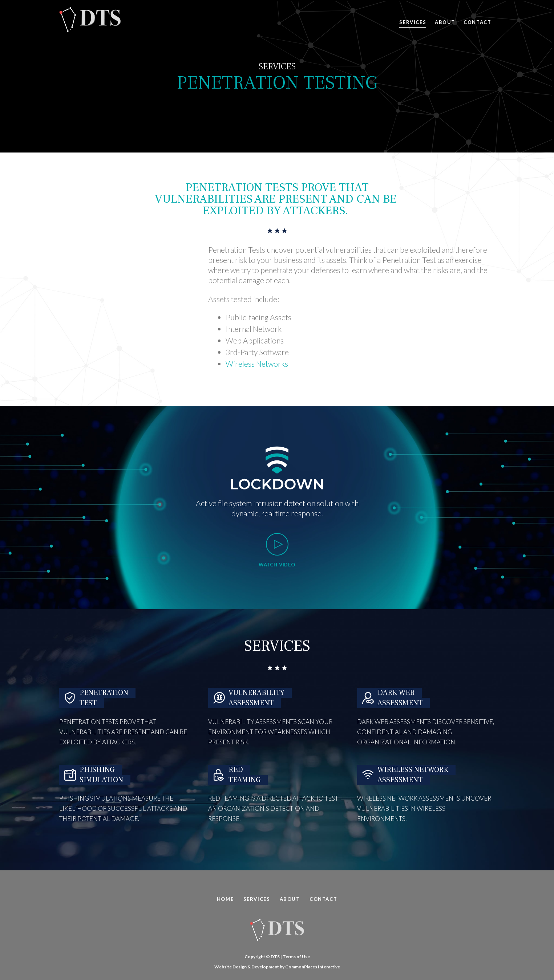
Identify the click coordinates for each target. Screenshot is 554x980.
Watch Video (277, 565)
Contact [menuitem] (323, 899)
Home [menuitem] (225, 899)
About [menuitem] (290, 899)
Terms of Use (296, 957)
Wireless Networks (257, 364)
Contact (477, 22)
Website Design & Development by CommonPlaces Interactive (277, 967)
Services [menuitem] (257, 899)
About (445, 22)
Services (413, 22)
